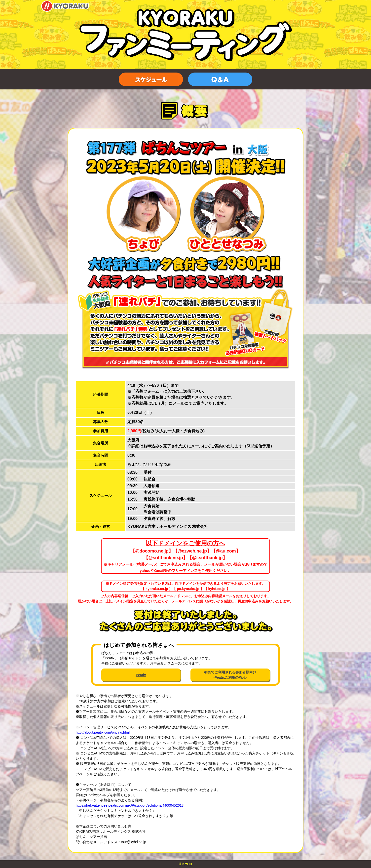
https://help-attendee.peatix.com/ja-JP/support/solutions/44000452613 (130, 805)
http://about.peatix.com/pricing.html (103, 732)
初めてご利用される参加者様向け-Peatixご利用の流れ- (230, 675)
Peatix (141, 675)
